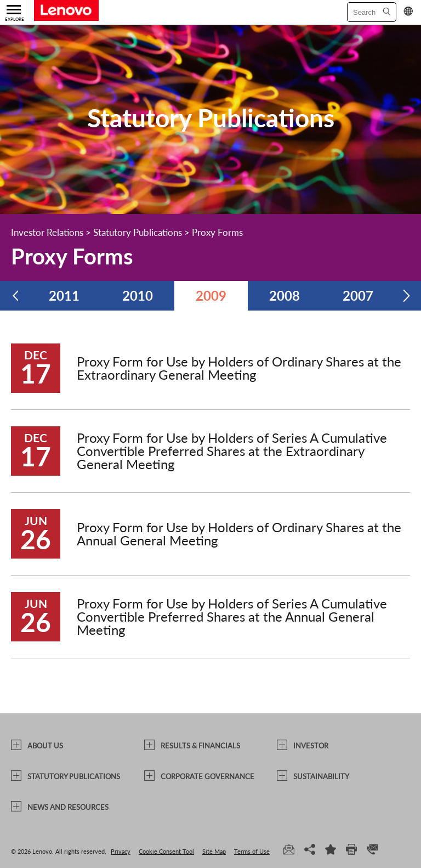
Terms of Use (252, 851)
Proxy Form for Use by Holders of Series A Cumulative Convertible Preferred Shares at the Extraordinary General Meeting (232, 451)
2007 (358, 295)
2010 (138, 295)
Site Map (214, 851)
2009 (211, 295)
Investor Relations (47, 232)
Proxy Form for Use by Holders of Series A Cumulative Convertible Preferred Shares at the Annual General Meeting (232, 616)
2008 (285, 295)
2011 (64, 295)
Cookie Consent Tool (166, 851)
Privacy (121, 851)
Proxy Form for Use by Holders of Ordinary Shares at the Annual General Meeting (239, 534)
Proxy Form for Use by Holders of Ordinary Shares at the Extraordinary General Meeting (239, 368)
